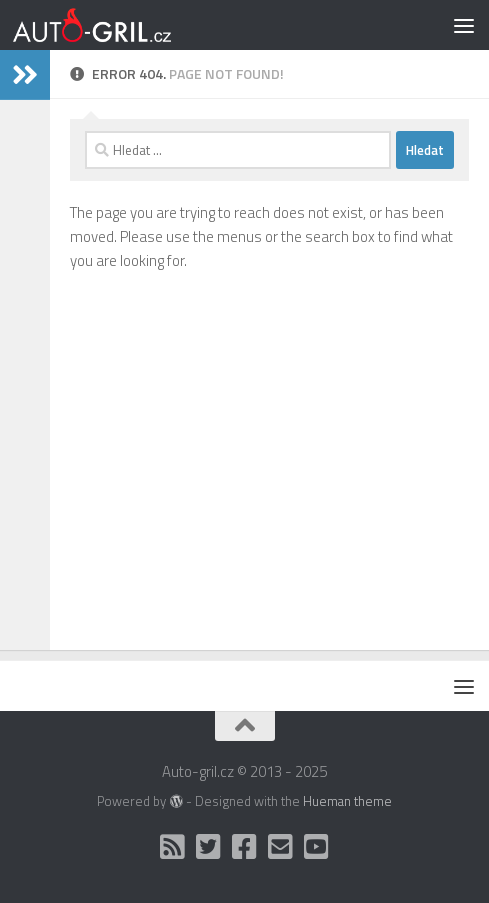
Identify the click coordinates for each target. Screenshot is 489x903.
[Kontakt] (281, 847)
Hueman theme (347, 801)
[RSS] (173, 847)
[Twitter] (209, 847)
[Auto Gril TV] (317, 847)
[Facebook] (245, 847)
